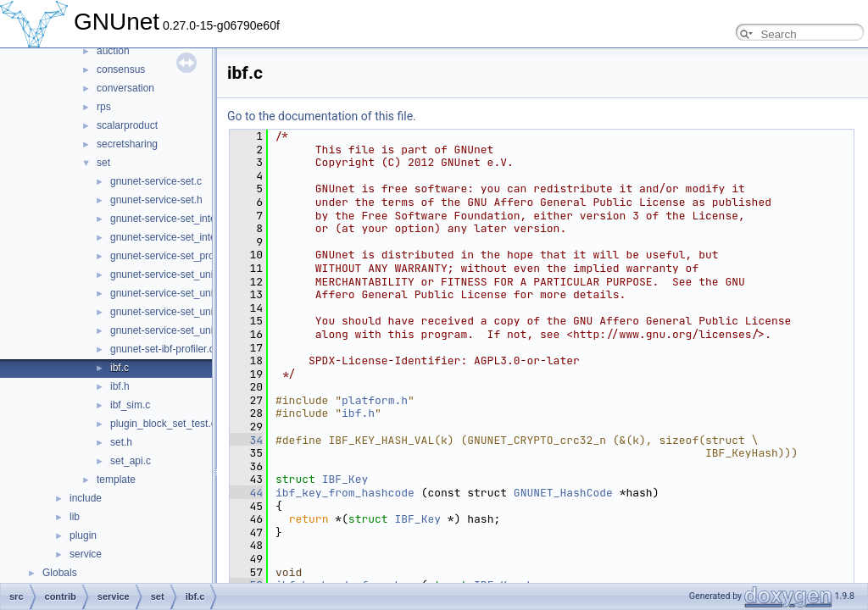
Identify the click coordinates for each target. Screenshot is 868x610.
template (116, 480)
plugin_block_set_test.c (163, 424)
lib (75, 517)
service (86, 554)
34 (246, 440)
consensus (121, 69)
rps (104, 107)
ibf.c (120, 368)
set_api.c (131, 461)
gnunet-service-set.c (156, 181)
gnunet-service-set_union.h (172, 293)
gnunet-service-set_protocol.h (177, 256)
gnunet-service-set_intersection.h (185, 237)
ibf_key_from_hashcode (345, 493)
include (86, 498)
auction (113, 51)
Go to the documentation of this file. (322, 116)
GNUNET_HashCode (563, 493)
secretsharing (127, 144)
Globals (60, 573)
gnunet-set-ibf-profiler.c (162, 349)
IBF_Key (345, 479)
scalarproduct (127, 125)
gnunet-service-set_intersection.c (185, 219)
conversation (125, 88)
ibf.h (120, 386)
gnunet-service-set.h (156, 200)
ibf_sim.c (130, 405)
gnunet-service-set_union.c (171, 274)
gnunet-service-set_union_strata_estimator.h (211, 330)
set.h (121, 442)
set (103, 163)
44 (246, 493)
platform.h (375, 400)
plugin (83, 535)
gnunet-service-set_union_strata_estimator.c (210, 312)
